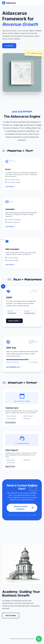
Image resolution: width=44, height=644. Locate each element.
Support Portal (10, 466)
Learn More (10, 187)
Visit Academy (11, 616)
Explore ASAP (14, 321)
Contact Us (9, 46)
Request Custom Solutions (24, 508)
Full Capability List (14, 367)
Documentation (11, 422)
